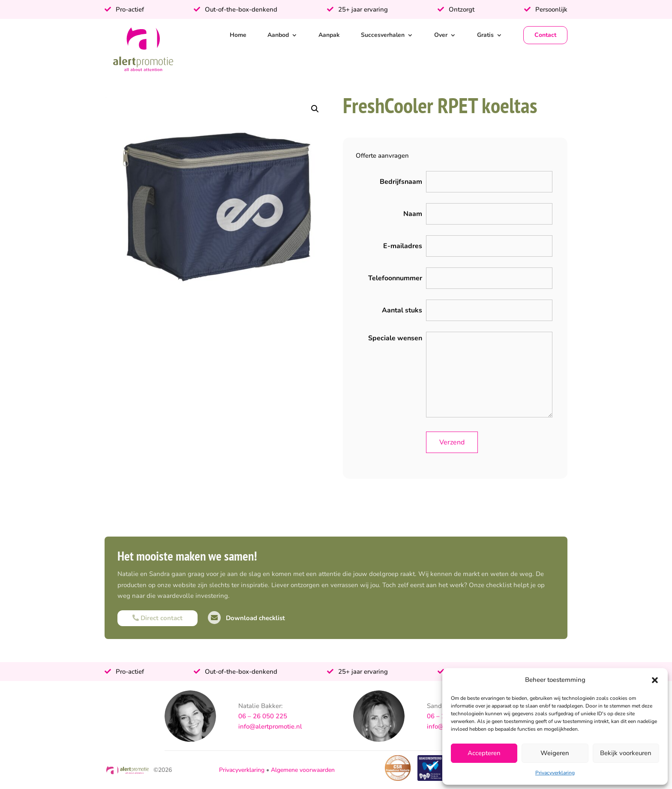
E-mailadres (403, 246)
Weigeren (555, 753)
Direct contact (157, 618)
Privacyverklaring (555, 773)
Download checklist (246, 618)
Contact (545, 35)
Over (441, 35)
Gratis (485, 35)
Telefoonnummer (395, 278)
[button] (655, 680)
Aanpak (329, 35)
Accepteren (484, 753)
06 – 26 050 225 (263, 716)
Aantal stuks (402, 310)
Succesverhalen (383, 35)
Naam (413, 214)
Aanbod (278, 35)
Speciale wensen (395, 338)
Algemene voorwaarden (303, 770)
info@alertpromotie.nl (270, 726)
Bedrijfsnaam (401, 182)
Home (238, 35)
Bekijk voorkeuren (626, 753)
